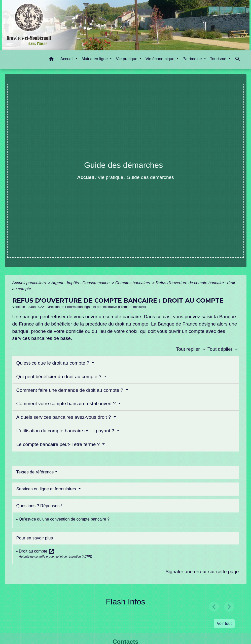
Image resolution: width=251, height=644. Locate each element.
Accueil (86, 177)
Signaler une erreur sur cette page (202, 572)
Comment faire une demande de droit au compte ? (70, 390)
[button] (51, 60)
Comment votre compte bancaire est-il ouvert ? (67, 404)
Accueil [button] (67, 59)
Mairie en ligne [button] (95, 59)
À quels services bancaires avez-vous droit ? (64, 417)
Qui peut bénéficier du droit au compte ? (60, 377)
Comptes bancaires (133, 283)
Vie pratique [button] (127, 59)
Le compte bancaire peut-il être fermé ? (59, 444)
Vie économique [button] (160, 59)
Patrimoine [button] (193, 59)
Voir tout (224, 623)
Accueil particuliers (30, 283)
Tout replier (192, 349)
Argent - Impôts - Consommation (81, 283)
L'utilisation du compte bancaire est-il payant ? (66, 431)
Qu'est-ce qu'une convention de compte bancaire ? (64, 519)
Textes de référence (35, 472)
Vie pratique (111, 177)
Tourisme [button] (219, 59)
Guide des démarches (150, 177)
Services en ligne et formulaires (47, 489)
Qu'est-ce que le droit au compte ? (53, 363)
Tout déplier (223, 349)
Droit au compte (37, 551)
